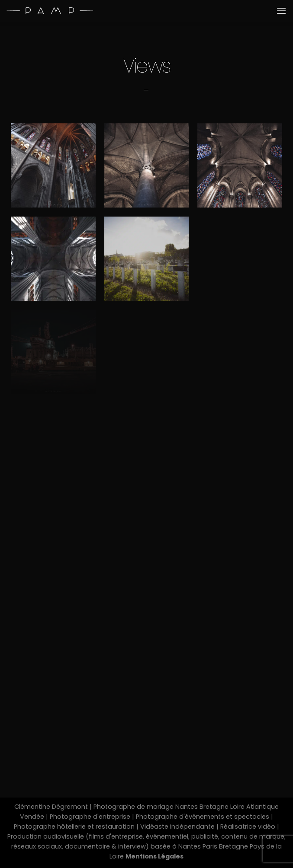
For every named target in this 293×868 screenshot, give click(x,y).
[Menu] (281, 11)
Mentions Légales (155, 856)
